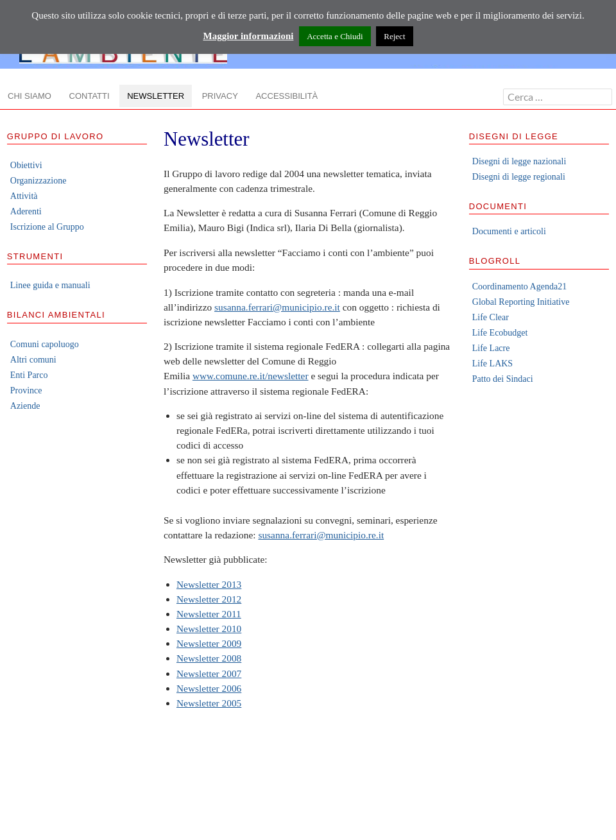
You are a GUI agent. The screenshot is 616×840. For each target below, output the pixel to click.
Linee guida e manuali (50, 285)
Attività (24, 196)
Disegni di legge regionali (519, 177)
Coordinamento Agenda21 (519, 287)
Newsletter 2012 (209, 599)
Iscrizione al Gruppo (47, 227)
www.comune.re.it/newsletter (251, 376)
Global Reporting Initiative (521, 302)
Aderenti (26, 211)
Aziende (25, 406)
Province (26, 390)
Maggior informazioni (248, 36)
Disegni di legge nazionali (519, 161)
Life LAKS (492, 364)
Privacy (220, 96)
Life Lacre (491, 348)
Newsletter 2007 (209, 673)
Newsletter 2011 (209, 614)
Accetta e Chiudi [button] (335, 36)
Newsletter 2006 (209, 688)
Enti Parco (29, 375)
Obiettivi (26, 165)
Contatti (90, 96)
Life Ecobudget (500, 333)
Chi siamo (30, 96)
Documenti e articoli (509, 231)
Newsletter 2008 (209, 658)
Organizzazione (38, 181)
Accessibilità (287, 96)
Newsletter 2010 (209, 629)
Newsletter (156, 96)
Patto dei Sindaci (503, 379)
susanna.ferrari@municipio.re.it (277, 307)
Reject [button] (394, 36)
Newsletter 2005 (209, 703)
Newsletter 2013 (209, 584)
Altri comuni (33, 360)
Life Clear (491, 317)
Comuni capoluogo (45, 344)
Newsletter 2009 (209, 643)
